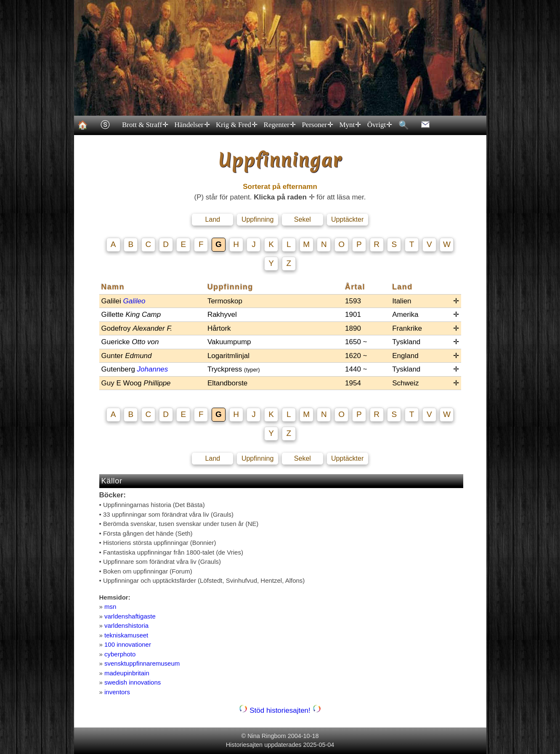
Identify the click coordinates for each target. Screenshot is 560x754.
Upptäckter (347, 219)
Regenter (279, 125)
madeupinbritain (127, 673)
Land (213, 219)
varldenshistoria (126, 625)
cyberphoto (120, 654)
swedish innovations (133, 682)
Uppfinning (258, 219)
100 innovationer (128, 644)
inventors (117, 692)
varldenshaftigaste (130, 616)
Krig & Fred (236, 125)
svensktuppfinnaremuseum (142, 663)
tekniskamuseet (126, 635)
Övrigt (379, 125)
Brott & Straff (145, 125)
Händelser (191, 125)
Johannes (153, 369)
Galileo (134, 301)
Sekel (303, 219)
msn (110, 607)
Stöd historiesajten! (280, 710)
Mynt (350, 125)
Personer (317, 125)
